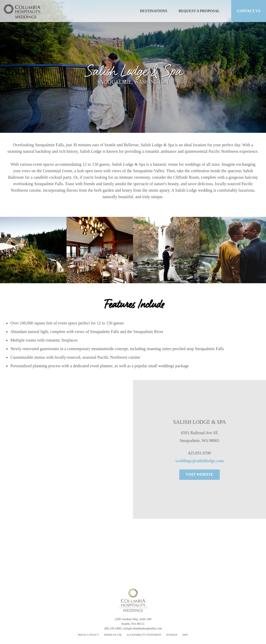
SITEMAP (172, 635)
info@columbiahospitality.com (143, 628)
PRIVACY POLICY (88, 635)
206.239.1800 (113, 628)
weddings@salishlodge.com (199, 461)
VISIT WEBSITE (199, 475)
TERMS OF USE (113, 635)
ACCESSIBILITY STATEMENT (144, 635)
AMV (185, 635)
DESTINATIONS (154, 11)
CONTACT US (249, 11)
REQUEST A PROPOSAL (199, 11)
